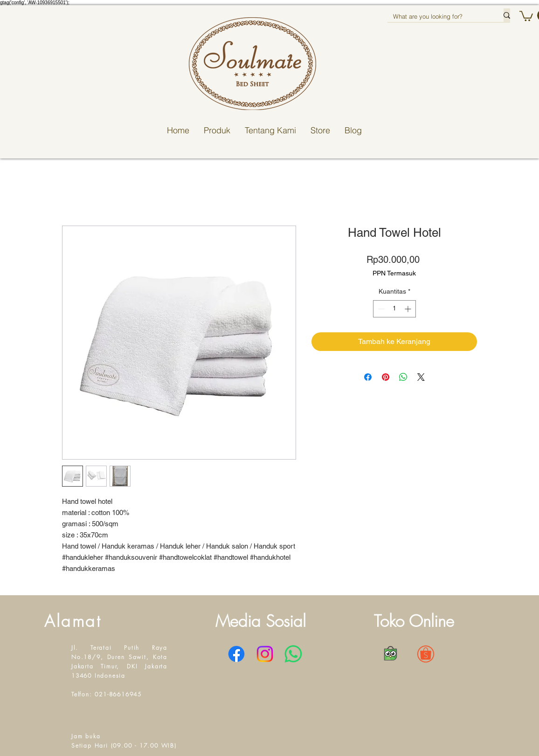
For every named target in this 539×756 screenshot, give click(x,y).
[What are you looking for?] (439, 16)
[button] (526, 15)
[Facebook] (236, 654)
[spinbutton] (394, 309)
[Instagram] (265, 654)
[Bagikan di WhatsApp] (403, 377)
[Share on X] (421, 377)
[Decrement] (380, 309)
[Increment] (409, 309)
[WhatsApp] (293, 654)
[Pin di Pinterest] (386, 377)
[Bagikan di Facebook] (368, 377)
